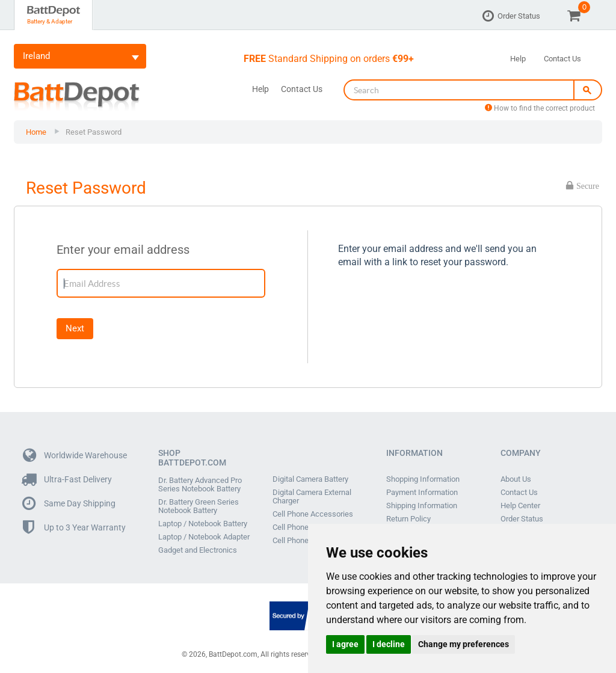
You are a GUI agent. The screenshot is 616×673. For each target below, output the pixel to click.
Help (518, 59)
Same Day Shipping (69, 504)
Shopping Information (423, 479)
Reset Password (94, 132)
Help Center (520, 506)
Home (36, 132)
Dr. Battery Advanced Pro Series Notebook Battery (200, 485)
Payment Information (422, 493)
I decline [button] (389, 644)
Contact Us (562, 59)
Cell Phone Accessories (313, 514)
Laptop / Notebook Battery (203, 524)
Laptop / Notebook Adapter (204, 537)
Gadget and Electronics (198, 550)
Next (75, 328)
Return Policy (408, 519)
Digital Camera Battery (310, 479)
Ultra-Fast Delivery (67, 480)
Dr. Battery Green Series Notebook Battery (199, 506)
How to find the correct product (540, 108)
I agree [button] (345, 644)
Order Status (519, 16)
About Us (516, 479)
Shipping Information (422, 506)
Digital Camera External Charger (312, 497)
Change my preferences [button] (464, 644)
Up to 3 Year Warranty (74, 528)
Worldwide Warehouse (75, 456)
